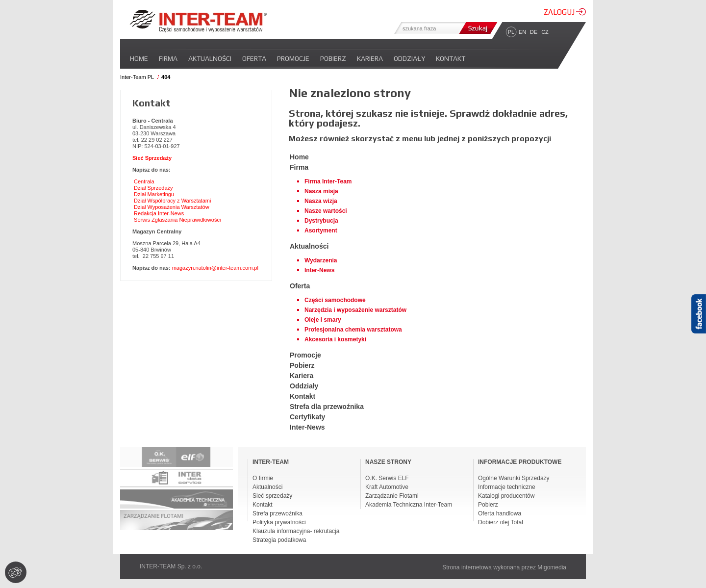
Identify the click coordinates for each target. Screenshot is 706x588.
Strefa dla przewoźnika (327, 407)
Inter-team (198, 21)
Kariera (370, 58)
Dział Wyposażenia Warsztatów (172, 207)
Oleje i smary (323, 320)
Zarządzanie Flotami (392, 496)
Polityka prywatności (279, 522)
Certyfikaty (307, 417)
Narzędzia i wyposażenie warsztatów (355, 310)
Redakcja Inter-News (159, 213)
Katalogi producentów (506, 496)
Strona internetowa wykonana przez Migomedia (504, 567)
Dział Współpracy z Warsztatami (172, 201)
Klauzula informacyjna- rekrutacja (296, 531)
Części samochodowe (335, 300)
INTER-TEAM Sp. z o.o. (171, 566)
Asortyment (321, 230)
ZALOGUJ (565, 12)
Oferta (254, 58)
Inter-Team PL (137, 77)
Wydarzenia (321, 260)
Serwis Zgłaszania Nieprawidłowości (177, 220)
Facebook (699, 331)
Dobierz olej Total (501, 522)
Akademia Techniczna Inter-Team (409, 505)
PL (511, 32)
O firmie (263, 478)
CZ (545, 32)
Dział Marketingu (154, 194)
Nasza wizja (321, 201)
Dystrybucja (321, 221)
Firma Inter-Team (328, 181)
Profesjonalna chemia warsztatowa (353, 330)
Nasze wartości (326, 211)
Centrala (144, 181)
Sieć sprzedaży (272, 496)
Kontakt (451, 58)
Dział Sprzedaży (153, 188)
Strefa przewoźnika (277, 513)
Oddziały (409, 58)
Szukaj (477, 28)
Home (139, 58)
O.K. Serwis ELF (387, 478)
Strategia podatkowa (279, 540)
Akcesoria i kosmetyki (335, 339)
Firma (168, 58)
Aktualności (210, 58)
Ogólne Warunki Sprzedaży (514, 478)
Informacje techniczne (507, 487)
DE (534, 32)
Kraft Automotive (387, 487)
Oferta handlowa (500, 513)
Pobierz (333, 58)
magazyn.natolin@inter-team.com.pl (215, 268)
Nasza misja (321, 191)
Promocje (293, 58)
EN (522, 32)
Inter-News (319, 270)
